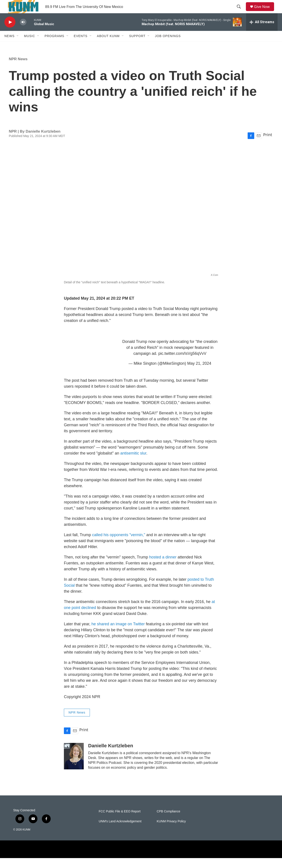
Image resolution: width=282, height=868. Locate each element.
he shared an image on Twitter (118, 634)
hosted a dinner (163, 567)
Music (30, 46)
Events (81, 46)
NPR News (18, 69)
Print (268, 145)
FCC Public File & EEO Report (120, 821)
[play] (10, 32)
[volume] (23, 32)
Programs (54, 46)
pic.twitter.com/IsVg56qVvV (182, 363)
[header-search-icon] (240, 12)
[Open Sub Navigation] (18, 46)
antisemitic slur (133, 463)
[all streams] (262, 32)
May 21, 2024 (199, 373)
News (9, 46)
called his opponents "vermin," (119, 545)
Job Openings (168, 46)
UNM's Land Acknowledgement (120, 831)
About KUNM (108, 46)
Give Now (264, 12)
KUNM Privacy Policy (171, 831)
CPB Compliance (168, 821)
